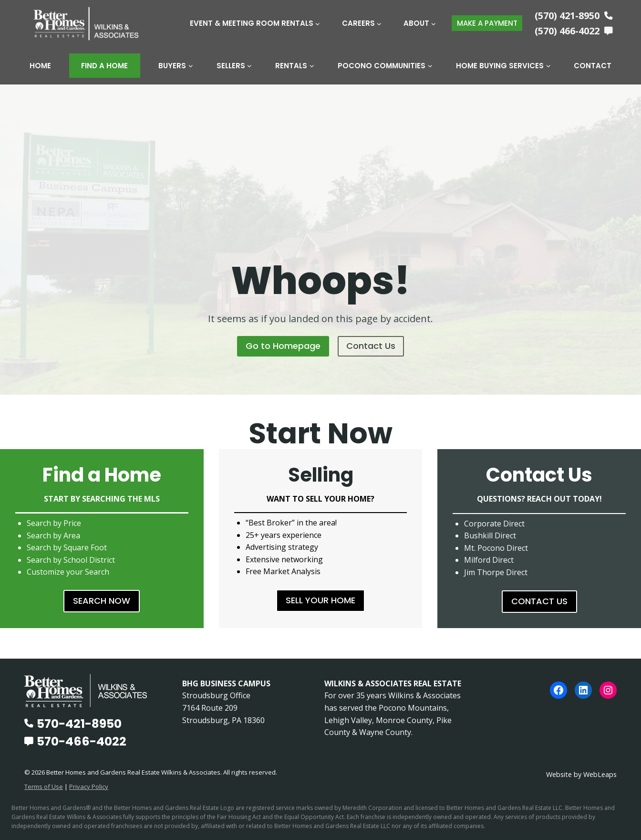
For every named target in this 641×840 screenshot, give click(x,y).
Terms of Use (44, 787)
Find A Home (104, 66)
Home (40, 66)
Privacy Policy (89, 787)
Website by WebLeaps (581, 774)
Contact (593, 66)
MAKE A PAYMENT (487, 23)
